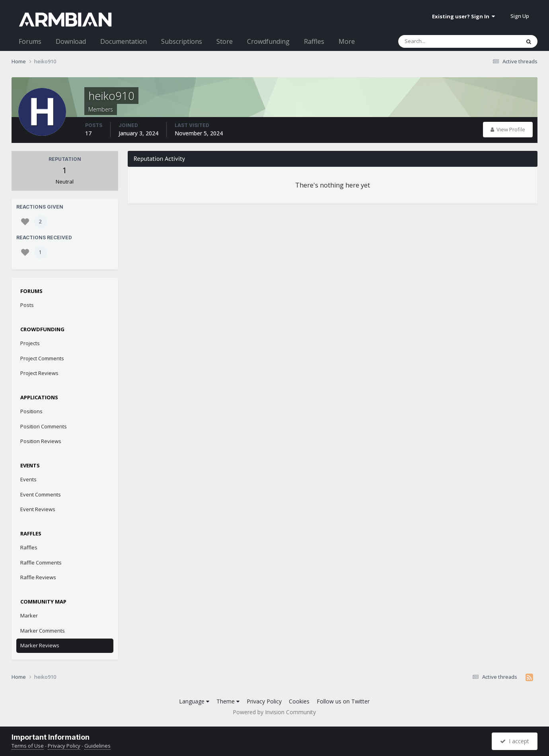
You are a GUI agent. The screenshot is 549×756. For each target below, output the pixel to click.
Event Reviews (38, 509)
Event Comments (41, 494)
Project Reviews (39, 373)
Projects (30, 343)
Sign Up (520, 16)
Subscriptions (182, 41)
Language (194, 701)
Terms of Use (28, 746)
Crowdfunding (268, 41)
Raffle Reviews (38, 577)
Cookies (299, 701)
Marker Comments (43, 631)
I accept (515, 741)
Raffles (314, 41)
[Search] (438, 41)
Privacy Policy (264, 701)
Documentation (124, 41)
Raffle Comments (41, 563)
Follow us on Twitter (343, 701)
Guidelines (97, 746)
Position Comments (44, 426)
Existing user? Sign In (463, 16)
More (347, 41)
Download (71, 41)
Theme (228, 701)
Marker (29, 615)
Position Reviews (41, 441)
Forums (30, 41)
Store (225, 41)
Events (28, 479)
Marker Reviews (40, 645)
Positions (31, 411)
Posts (27, 305)
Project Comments (42, 358)
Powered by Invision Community (274, 712)
